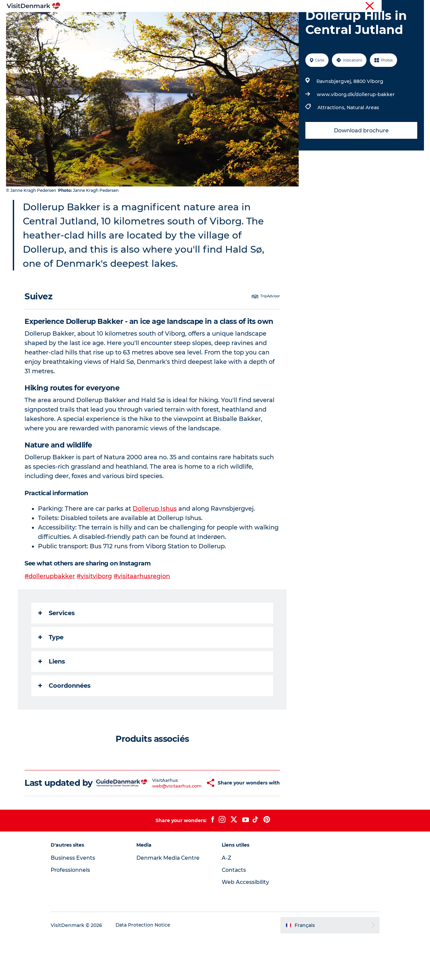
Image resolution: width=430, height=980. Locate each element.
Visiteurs (360, 6)
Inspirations (119, 22)
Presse (417, 6)
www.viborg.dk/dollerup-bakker (355, 126)
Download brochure (361, 162)
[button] (192, 820)
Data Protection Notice (149, 967)
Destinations (161, 22)
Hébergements (241, 22)
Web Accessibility (245, 924)
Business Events (79, 900)
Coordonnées (65, 718)
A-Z (227, 900)
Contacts (234, 912)
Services (57, 645)
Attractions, (332, 139)
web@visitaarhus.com (158, 822)
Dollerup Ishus (155, 541)
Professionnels (389, 6)
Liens (52, 693)
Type (51, 669)
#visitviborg (95, 608)
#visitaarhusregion (143, 608)
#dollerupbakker (50, 608)
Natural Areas (362, 139)
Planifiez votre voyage (298, 22)
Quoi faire (199, 22)
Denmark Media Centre (171, 900)
